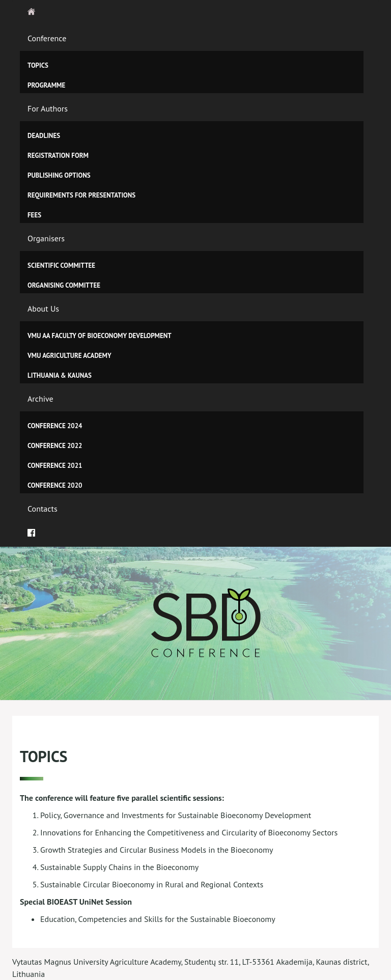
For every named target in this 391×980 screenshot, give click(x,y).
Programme (46, 85)
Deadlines (44, 136)
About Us (43, 309)
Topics (38, 65)
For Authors (48, 108)
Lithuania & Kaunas (60, 375)
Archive (40, 399)
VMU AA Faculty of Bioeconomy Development (100, 336)
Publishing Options (59, 175)
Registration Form (58, 156)
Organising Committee (64, 285)
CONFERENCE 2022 (55, 446)
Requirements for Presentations (81, 195)
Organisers (46, 238)
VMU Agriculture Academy (69, 356)
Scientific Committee (61, 265)
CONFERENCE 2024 (55, 426)
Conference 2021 (55, 466)
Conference (47, 38)
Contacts (43, 509)
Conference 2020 (55, 485)
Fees (34, 215)
